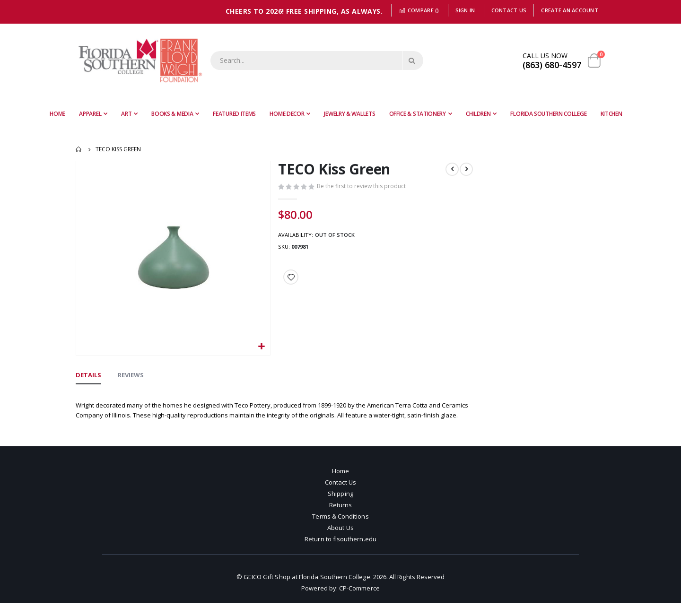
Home (79, 149)
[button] (260, 345)
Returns (340, 518)
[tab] (88, 375)
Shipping (340, 506)
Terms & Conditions (340, 529)
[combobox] (317, 61)
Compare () (419, 10)
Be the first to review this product (363, 187)
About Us (340, 540)
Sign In (465, 10)
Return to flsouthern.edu (340, 552)
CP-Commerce (359, 601)
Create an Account (570, 10)
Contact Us (509, 10)
